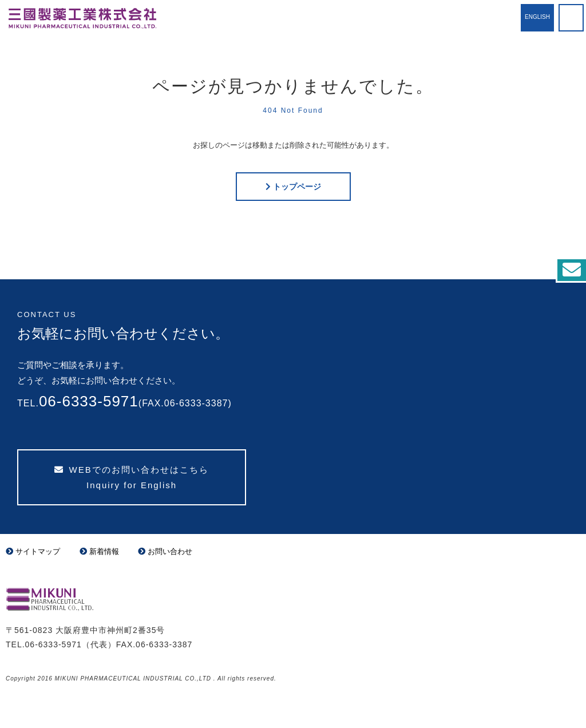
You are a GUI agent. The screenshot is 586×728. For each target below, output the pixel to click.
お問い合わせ (165, 551)
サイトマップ (33, 551)
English (537, 17)
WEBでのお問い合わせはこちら (131, 477)
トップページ (297, 187)
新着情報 (99, 551)
